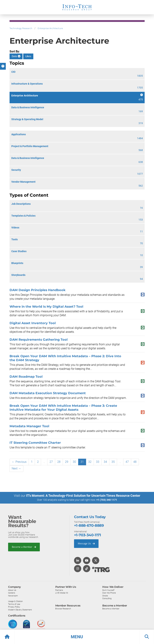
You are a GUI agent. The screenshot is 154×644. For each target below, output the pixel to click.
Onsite (105, 596)
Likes (28, 56)
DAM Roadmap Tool (26, 377)
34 (105, 462)
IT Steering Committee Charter (35, 443)
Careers (12, 593)
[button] (77, 637)
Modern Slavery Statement (20, 610)
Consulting (107, 598)
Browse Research (63, 609)
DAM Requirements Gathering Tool (39, 340)
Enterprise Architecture (50, 28)
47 (127, 462)
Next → (16, 468)
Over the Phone (109, 593)
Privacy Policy (14, 607)
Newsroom (13, 596)
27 (51, 462)
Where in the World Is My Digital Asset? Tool (46, 306)
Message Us (86, 544)
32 (90, 462)
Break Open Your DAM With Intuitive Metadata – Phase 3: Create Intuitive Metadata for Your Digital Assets (63, 408)
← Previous (19, 462)
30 (74, 462)
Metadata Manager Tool (29, 426)
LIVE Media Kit (62, 593)
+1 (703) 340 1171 (107, 500)
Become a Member (24, 547)
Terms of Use (14, 604)
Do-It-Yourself (108, 590)
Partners (59, 590)
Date (16, 56)
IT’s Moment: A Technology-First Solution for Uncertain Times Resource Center (83, 496)
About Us (12, 590)
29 (67, 462)
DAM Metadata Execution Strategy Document (48, 393)
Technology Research (21, 28)
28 (59, 462)
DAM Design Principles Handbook (38, 290)
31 (82, 462)
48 (135, 462)
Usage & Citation (15, 601)
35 (113, 462)
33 (98, 462)
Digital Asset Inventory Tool (33, 323)
